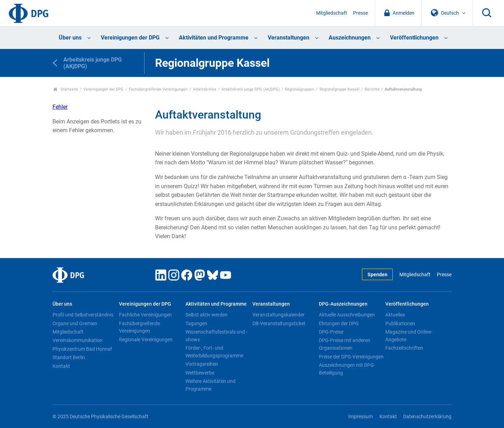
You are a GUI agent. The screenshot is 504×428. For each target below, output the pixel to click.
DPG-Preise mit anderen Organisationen (345, 344)
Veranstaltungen (289, 38)
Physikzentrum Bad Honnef (82, 349)
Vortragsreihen (202, 364)
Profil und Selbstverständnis (83, 315)
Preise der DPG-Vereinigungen (351, 357)
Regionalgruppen (299, 89)
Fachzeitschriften (404, 348)
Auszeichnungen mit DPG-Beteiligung (347, 369)
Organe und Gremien (75, 323)
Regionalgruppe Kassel (339, 89)
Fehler (60, 107)
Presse (360, 13)
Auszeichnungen (350, 38)
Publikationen (400, 323)
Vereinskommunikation (78, 340)
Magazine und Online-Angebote (409, 336)
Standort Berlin (69, 357)
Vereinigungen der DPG (130, 38)
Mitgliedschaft (332, 13)
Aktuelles (395, 315)
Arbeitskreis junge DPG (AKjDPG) (251, 89)
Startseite (66, 89)
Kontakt (61, 366)
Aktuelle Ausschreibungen (347, 315)
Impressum (360, 417)
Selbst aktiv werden (206, 315)
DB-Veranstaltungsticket (279, 323)
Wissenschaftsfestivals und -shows (216, 336)
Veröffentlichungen (414, 38)
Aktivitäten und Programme (214, 38)
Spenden (377, 275)
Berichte (372, 89)
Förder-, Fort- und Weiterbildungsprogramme (214, 352)
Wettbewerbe (200, 373)
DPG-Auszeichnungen (343, 304)
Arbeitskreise (205, 89)
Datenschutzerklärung (427, 417)
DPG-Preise (331, 332)
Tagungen (196, 323)
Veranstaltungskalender (278, 315)
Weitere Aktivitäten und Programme (211, 385)
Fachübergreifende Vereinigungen (158, 89)
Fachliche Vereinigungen (145, 315)
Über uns (70, 38)
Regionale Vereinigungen (146, 340)
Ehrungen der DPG (339, 323)
